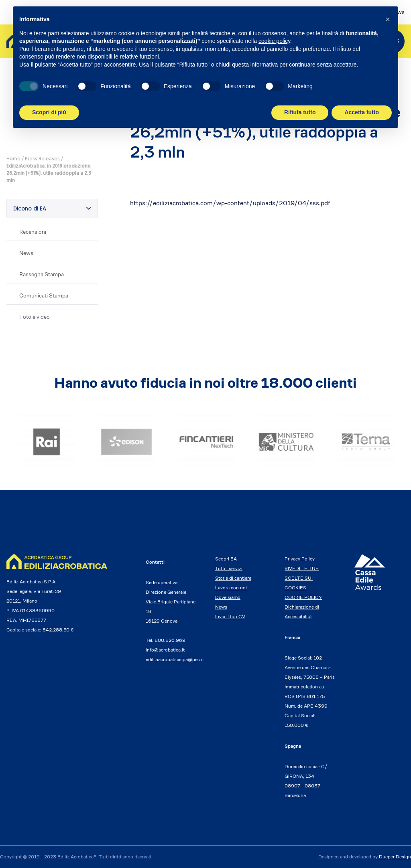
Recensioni (33, 232)
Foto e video (35, 317)
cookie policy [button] (274, 41)
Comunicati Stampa (44, 295)
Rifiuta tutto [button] (300, 112)
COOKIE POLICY (303, 597)
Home (13, 159)
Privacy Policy (300, 559)
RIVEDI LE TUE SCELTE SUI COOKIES (302, 578)
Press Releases (42, 159)
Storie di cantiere (233, 578)
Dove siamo (228, 597)
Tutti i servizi (229, 568)
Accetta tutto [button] (362, 112)
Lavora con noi (231, 588)
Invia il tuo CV (230, 616)
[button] (388, 19)
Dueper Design (395, 857)
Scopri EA (226, 559)
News (26, 253)
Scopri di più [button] (49, 112)
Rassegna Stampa (42, 274)
